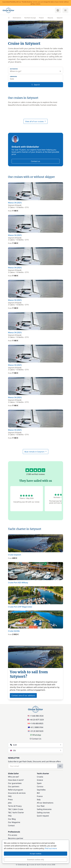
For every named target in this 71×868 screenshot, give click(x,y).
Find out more (51, 848)
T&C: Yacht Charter (16, 812)
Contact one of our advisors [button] (23, 695)
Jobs (10, 803)
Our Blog (12, 819)
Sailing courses (43, 812)
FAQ (10, 796)
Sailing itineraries (44, 809)
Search (36, 85)
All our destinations (45, 803)
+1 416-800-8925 (36, 723)
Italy (39, 799)
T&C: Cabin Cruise (16, 809)
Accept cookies (36, 854)
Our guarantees (15, 783)
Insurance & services (17, 793)
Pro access (13, 835)
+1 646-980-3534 (36, 716)
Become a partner (16, 838)
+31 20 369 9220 (36, 731)
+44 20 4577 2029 (35, 720)
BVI (38, 793)
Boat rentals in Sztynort (36, 452)
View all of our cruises (36, 121)
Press (10, 799)
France (40, 796)
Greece (40, 780)
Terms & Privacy (15, 806)
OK (60, 766)
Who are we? (13, 777)
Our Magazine (14, 822)
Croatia (40, 777)
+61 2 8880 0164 (36, 727)
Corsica (40, 786)
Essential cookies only (36, 859)
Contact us (35, 161)
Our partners (14, 786)
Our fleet (41, 806)
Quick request (43, 816)
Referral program (15, 790)
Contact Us (35, 739)
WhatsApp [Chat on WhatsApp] (36, 735)
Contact (11, 826)
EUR (36, 745)
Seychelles (41, 790)
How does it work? (16, 780)
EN (36, 750)
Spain (39, 783)
